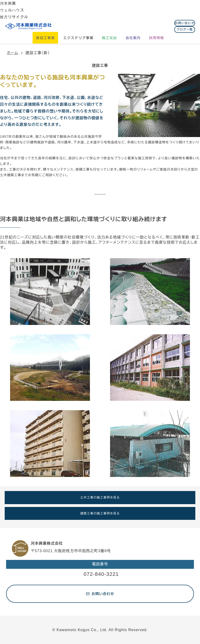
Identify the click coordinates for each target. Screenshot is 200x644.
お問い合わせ (185, 23)
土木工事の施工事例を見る (100, 497)
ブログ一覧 (185, 29)
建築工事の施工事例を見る (100, 513)
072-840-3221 (101, 574)
